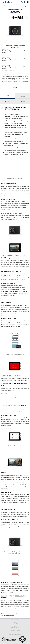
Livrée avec (7, 101)
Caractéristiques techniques (22, 96)
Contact (15, 622)
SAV (15, 625)
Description (7, 96)
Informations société (15, 630)
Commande (15, 624)
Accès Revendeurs (15, 629)
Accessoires (22, 101)
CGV (15, 626)
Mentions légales (15, 628)
